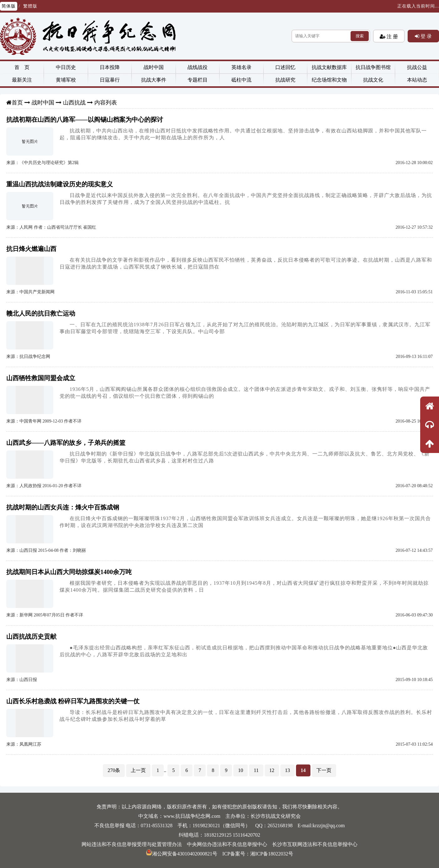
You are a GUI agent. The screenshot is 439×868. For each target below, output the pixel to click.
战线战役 (198, 67)
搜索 (360, 36)
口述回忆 (285, 67)
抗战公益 (417, 67)
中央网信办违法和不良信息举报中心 (227, 844)
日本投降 (110, 67)
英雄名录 (241, 67)
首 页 (22, 67)
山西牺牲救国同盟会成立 (41, 378)
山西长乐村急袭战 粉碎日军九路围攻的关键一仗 (73, 701)
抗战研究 (285, 80)
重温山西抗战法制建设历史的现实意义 (60, 184)
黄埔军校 (66, 80)
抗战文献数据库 (329, 67)
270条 (114, 770)
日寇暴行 (110, 80)
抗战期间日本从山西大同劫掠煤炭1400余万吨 (69, 572)
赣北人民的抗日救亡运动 (41, 313)
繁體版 (30, 6)
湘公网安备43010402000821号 (182, 854)
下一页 (324, 770)
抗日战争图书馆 (373, 67)
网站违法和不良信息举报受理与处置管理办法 (132, 844)
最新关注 (22, 80)
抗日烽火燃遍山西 (31, 249)
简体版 (9, 6)
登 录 (426, 36)
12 (272, 770)
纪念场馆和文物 (329, 80)
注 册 (392, 36)
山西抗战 (74, 103)
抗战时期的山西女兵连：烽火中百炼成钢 (63, 507)
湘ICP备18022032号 (272, 854)
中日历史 (66, 67)
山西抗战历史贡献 (31, 636)
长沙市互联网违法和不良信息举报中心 (315, 844)
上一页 (138, 770)
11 (256, 770)
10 (241, 770)
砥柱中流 (241, 80)
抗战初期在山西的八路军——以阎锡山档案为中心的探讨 (85, 120)
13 (288, 770)
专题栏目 (198, 80)
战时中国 (154, 67)
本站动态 (417, 80)
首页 (17, 103)
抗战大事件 (154, 80)
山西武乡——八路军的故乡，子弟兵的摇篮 (66, 443)
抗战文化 (373, 80)
